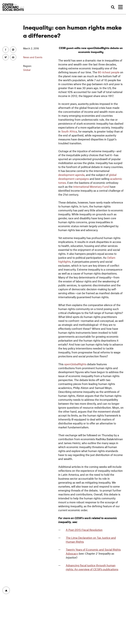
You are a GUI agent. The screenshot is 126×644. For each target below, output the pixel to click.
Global (27, 70)
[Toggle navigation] (120, 7)
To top (6, 590)
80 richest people (109, 72)
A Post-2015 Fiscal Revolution (84, 530)
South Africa (69, 131)
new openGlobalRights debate (100, 48)
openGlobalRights (75, 364)
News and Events (33, 57)
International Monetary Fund (91, 187)
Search (113, 7)
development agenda (71, 175)
